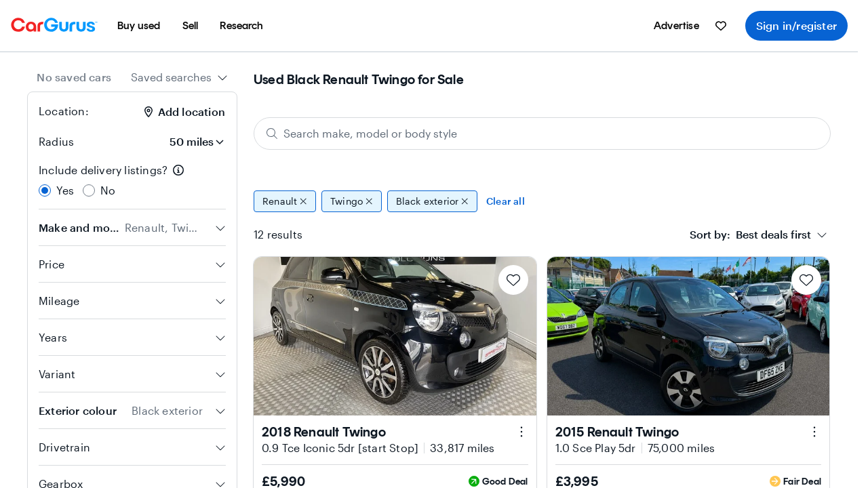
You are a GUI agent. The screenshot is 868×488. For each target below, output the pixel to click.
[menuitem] (139, 26)
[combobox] (179, 77)
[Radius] (188, 142)
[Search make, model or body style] (542, 134)
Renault (285, 201)
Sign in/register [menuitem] (796, 25)
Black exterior (432, 201)
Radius (56, 141)
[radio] (45, 190)
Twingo (352, 201)
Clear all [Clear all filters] (506, 201)
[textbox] (750, 235)
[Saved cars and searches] (721, 26)
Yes (65, 190)
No (108, 190)
